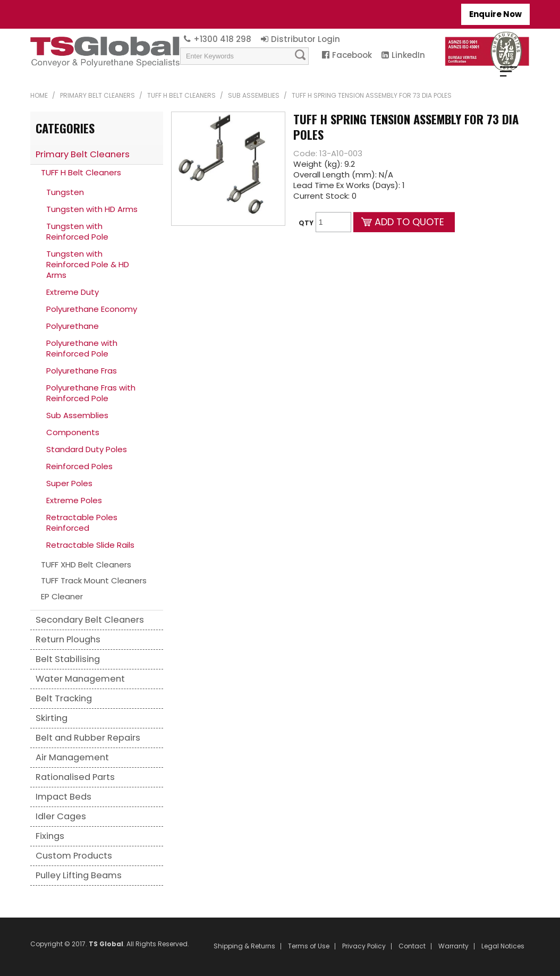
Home (39, 95)
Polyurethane (73, 326)
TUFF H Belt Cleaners (181, 95)
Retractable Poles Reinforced (82, 523)
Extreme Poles (74, 500)
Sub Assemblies (254, 95)
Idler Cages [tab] (61, 816)
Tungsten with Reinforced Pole (77, 231)
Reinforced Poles (79, 466)
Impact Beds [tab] (63, 797)
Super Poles (69, 483)
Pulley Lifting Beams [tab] (79, 875)
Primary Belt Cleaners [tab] (83, 154)
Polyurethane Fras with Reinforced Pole (91, 393)
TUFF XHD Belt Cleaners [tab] (86, 565)
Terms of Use (309, 946)
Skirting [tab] (52, 718)
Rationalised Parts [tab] (75, 777)
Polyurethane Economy (92, 309)
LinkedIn (408, 55)
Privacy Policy (364, 946)
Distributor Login (306, 39)
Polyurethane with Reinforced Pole (82, 348)
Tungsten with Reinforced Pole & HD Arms (88, 264)
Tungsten (65, 192)
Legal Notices (503, 946)
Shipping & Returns (244, 946)
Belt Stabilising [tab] (68, 659)
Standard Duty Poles (87, 449)
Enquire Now (495, 14)
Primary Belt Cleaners (97, 95)
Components (73, 432)
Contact (412, 946)
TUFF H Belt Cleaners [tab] (81, 172)
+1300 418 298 (222, 39)
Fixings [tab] (50, 836)
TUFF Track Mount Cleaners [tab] (94, 580)
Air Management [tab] (72, 757)
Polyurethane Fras (82, 371)
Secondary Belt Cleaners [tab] (90, 620)
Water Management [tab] (80, 679)
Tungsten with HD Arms (92, 209)
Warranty (453, 946)
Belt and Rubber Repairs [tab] (88, 738)
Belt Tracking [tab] (64, 698)
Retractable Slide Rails (90, 545)
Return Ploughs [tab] (68, 639)
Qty (306, 223)
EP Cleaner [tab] (62, 596)
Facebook (352, 55)
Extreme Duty (73, 292)
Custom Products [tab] (74, 856)
